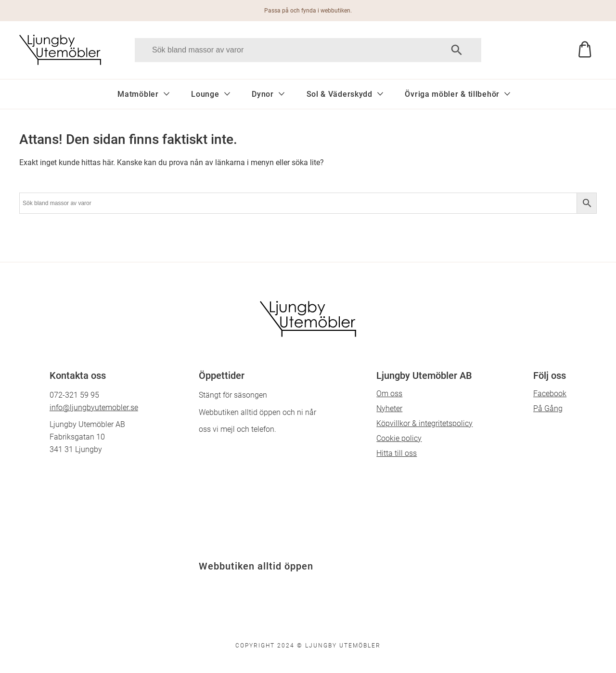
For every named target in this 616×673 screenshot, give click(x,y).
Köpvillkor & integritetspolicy (424, 423)
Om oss (389, 394)
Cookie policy (399, 438)
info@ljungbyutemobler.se (94, 408)
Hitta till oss (397, 453)
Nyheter (389, 408)
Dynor (263, 94)
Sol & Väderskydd (340, 94)
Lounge (205, 94)
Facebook (550, 394)
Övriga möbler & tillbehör (452, 94)
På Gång (548, 408)
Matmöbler (138, 94)
